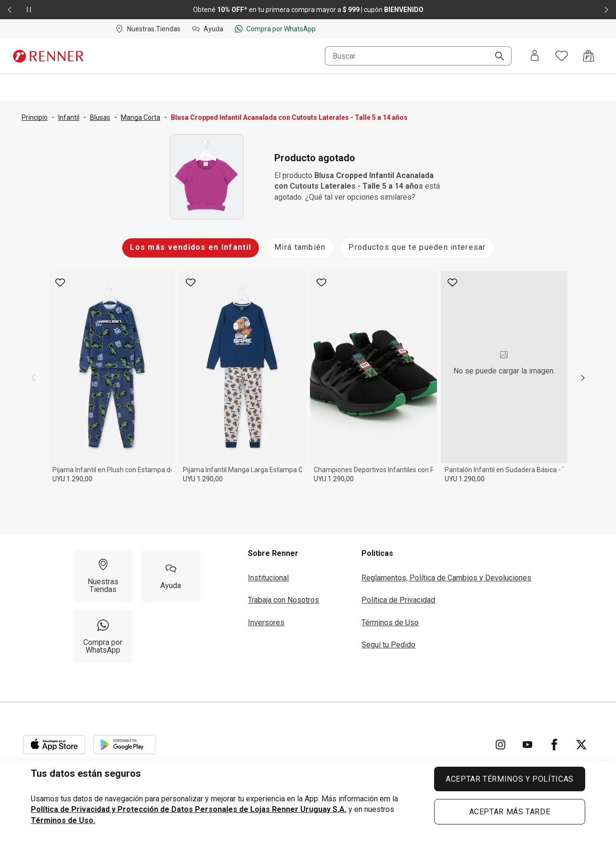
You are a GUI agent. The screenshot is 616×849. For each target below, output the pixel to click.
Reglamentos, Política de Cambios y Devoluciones (446, 578)
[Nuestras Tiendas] (103, 576)
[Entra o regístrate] (535, 56)
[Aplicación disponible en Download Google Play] (125, 745)
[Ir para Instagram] (500, 745)
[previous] (33, 378)
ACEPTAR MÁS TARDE (510, 812)
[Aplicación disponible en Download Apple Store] (54, 745)
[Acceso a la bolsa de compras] (589, 56)
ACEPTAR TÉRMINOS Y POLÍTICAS (510, 779)
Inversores (266, 623)
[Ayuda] (171, 576)
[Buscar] (496, 57)
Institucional (268, 578)
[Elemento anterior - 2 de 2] (10, 10)
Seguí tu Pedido (388, 645)
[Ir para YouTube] (527, 745)
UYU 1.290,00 (72, 479)
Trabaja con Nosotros (283, 600)
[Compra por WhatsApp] (103, 637)
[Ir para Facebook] (554, 745)
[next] (583, 378)
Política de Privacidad (398, 600)
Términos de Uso (390, 623)
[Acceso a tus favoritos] (562, 56)
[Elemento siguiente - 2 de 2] (606, 10)
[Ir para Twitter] (581, 745)
